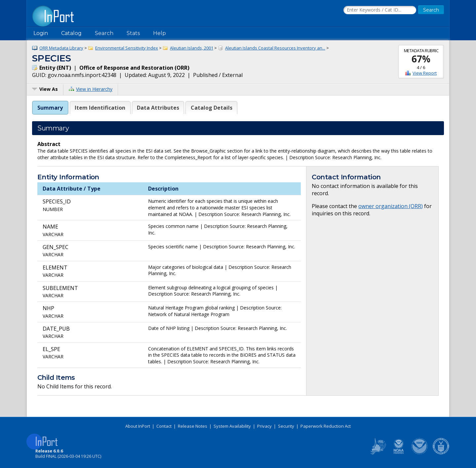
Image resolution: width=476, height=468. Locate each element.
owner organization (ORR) (391, 206)
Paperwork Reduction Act (326, 426)
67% (421, 59)
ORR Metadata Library (61, 48)
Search (104, 33)
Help (159, 33)
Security (286, 426)
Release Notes (193, 426)
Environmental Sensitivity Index (127, 48)
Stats (133, 33)
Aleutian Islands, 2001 (192, 48)
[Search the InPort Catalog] (380, 10)
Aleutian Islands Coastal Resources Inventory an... (275, 48)
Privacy (264, 426)
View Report (425, 73)
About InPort (138, 426)
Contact (164, 426)
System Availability (232, 426)
